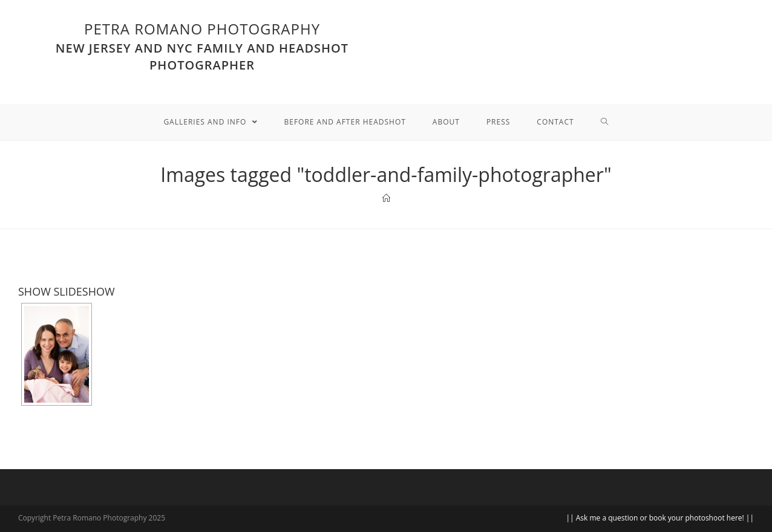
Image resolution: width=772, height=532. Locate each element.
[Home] (386, 198)
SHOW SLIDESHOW (67, 291)
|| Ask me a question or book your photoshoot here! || (660, 518)
